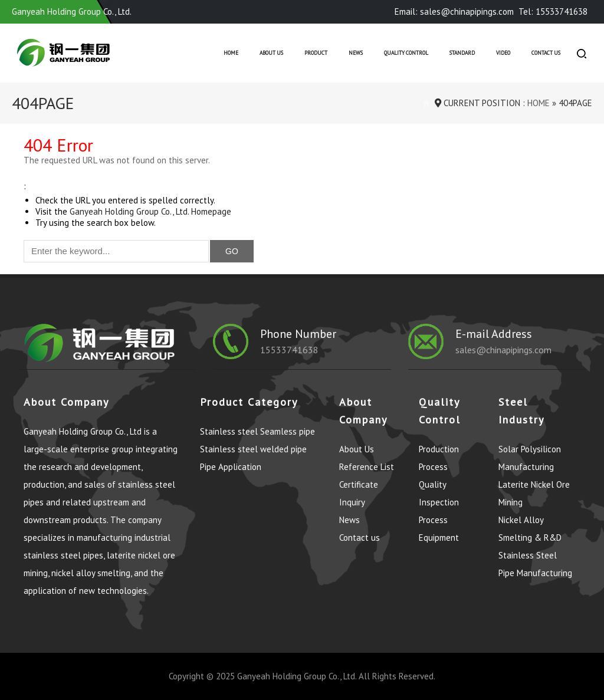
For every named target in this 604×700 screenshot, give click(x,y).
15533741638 (289, 350)
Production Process (439, 458)
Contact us (546, 53)
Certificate (359, 484)
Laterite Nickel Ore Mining (534, 493)
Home (231, 53)
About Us (271, 53)
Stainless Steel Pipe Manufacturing (535, 564)
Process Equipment (439, 529)
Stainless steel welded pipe (253, 449)
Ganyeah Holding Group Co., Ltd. (297, 676)
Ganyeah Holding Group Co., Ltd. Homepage (150, 211)
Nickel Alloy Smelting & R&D (530, 529)
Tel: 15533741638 (553, 11)
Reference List (367, 467)
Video (503, 53)
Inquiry (352, 502)
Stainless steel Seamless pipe (257, 431)
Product (316, 53)
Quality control (406, 53)
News (356, 53)
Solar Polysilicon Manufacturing (530, 458)
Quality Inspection (439, 493)
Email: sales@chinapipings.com (454, 11)
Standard (462, 53)
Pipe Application (231, 467)
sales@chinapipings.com (503, 350)
